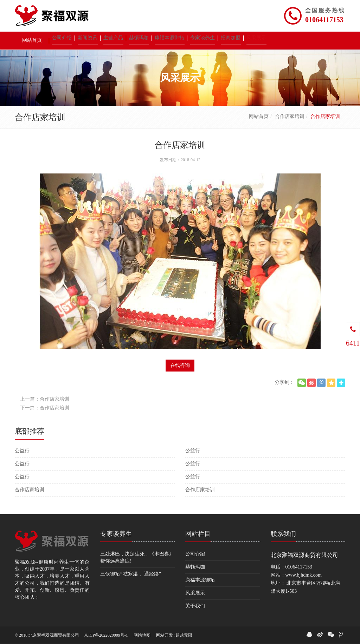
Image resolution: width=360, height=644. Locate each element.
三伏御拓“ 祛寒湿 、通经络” (131, 574)
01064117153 (324, 20)
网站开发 (165, 635)
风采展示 (195, 593)
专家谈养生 (116, 534)
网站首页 (259, 116)
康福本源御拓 (200, 580)
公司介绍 (195, 554)
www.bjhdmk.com (304, 575)
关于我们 (195, 606)
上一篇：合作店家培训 (45, 399)
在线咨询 (180, 365)
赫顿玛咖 (195, 567)
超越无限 (184, 635)
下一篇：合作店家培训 (45, 408)
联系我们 (283, 534)
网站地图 (142, 635)
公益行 (22, 451)
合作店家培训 (290, 116)
